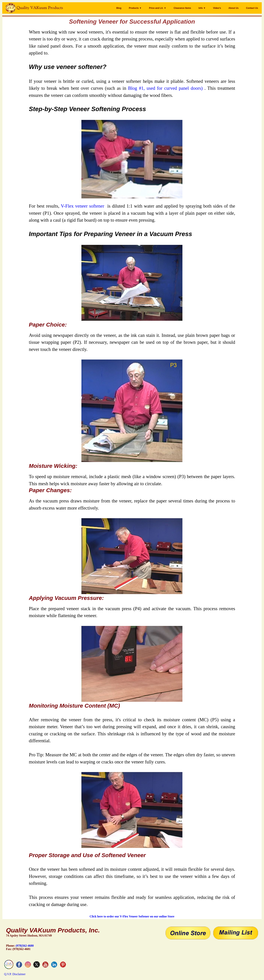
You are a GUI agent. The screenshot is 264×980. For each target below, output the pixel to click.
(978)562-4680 (25, 946)
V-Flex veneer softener (83, 206)
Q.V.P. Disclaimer (15, 974)
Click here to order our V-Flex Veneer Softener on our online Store (132, 916)
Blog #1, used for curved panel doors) (165, 88)
